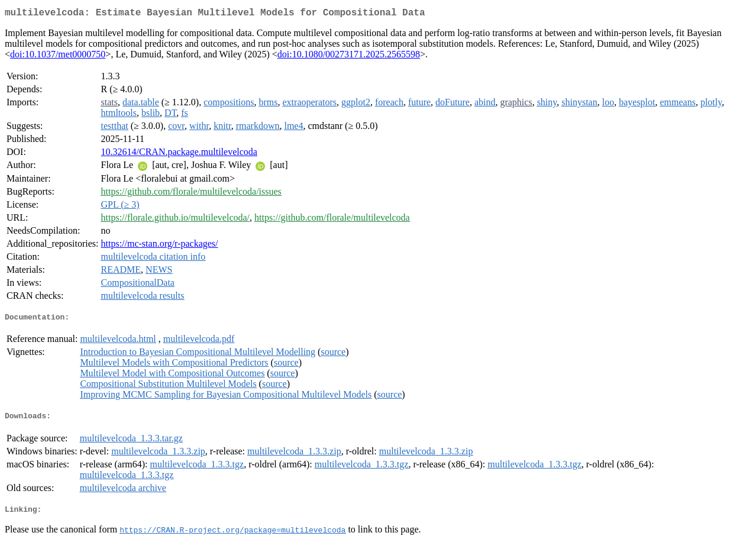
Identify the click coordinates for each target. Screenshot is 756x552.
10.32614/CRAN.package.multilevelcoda (179, 154)
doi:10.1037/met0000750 (58, 57)
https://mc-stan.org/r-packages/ (160, 246)
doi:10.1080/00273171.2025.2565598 (349, 57)
